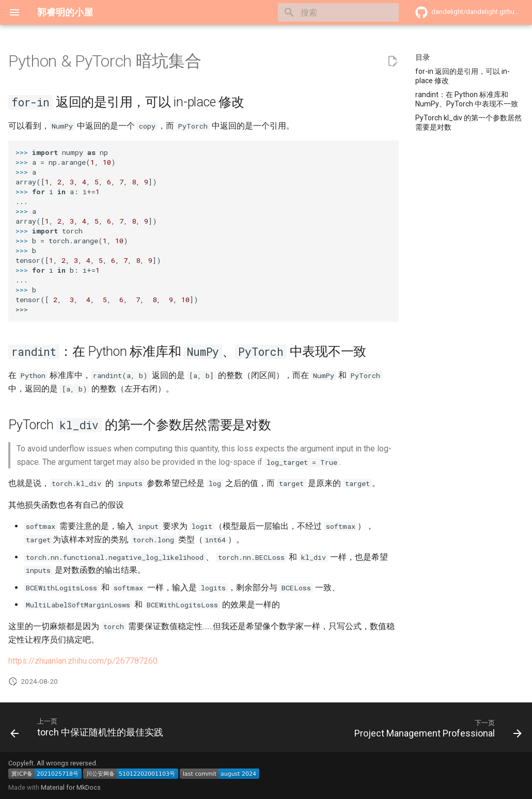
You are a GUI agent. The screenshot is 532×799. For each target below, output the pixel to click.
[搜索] (338, 12)
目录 (423, 57)
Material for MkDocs (71, 787)
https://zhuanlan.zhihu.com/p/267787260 (83, 661)
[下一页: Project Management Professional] (436, 730)
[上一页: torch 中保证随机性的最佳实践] (89, 730)
